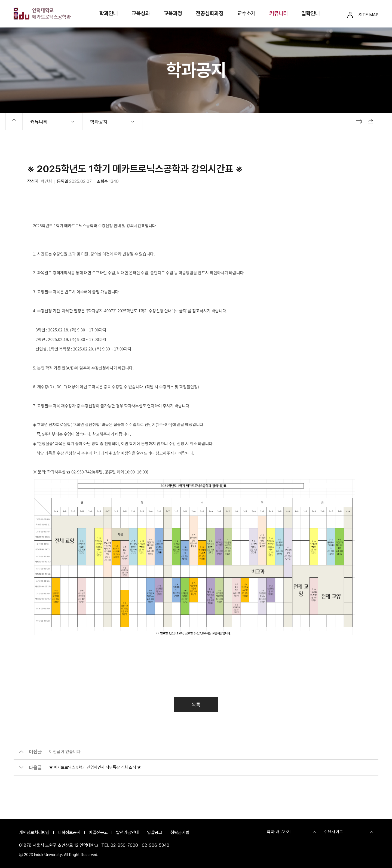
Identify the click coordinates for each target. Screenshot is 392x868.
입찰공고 (155, 832)
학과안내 (109, 13)
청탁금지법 (180, 832)
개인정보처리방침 (34, 832)
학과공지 (99, 122)
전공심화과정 (210, 13)
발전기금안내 (127, 832)
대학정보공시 (69, 832)
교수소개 (246, 13)
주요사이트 (333, 832)
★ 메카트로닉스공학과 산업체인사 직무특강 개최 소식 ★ (95, 770)
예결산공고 (98, 832)
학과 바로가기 (279, 832)
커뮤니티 (278, 13)
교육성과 (141, 13)
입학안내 (311, 13)
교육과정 (173, 13)
